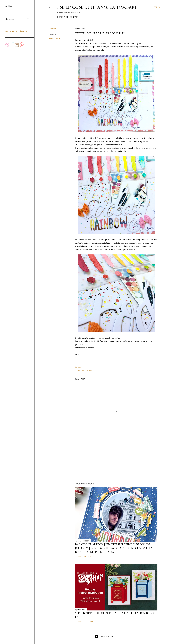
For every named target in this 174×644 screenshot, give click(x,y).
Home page (63, 17)
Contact (74, 17)
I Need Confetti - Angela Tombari (97, 7)
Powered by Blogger (104, 636)
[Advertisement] (116, 460)
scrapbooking (54, 38)
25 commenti (88, 621)
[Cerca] (157, 7)
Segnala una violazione (16, 31)
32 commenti (88, 556)
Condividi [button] (52, 29)
